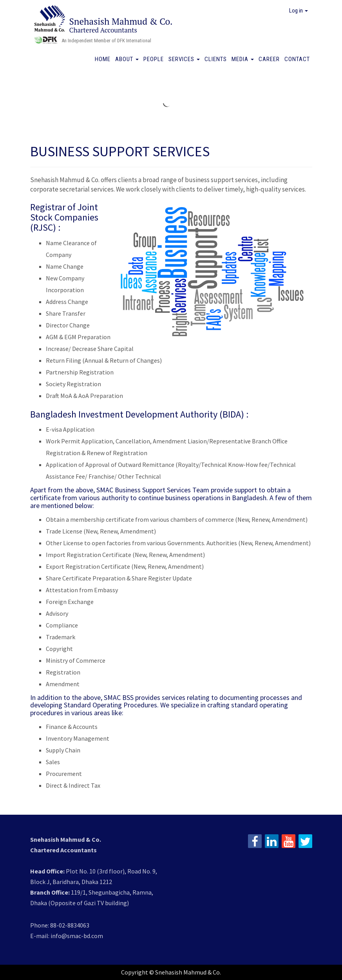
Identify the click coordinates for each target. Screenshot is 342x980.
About (127, 59)
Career (269, 59)
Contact (297, 59)
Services (184, 59)
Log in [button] (299, 11)
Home (103, 59)
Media (243, 59)
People (154, 59)
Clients (216, 59)
